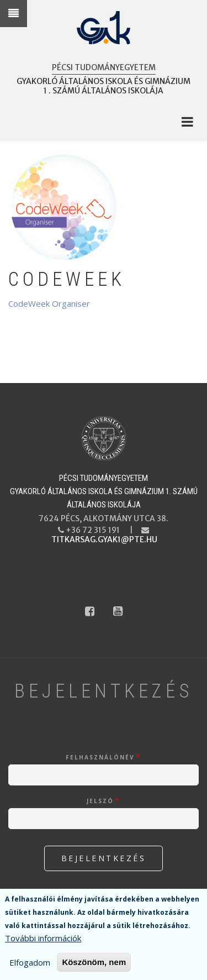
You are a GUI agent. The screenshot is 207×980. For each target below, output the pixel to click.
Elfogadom (30, 964)
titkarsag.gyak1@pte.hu (104, 539)
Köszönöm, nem (94, 964)
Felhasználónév (100, 757)
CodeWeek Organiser (49, 303)
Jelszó (100, 801)
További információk (43, 940)
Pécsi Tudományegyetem (104, 67)
